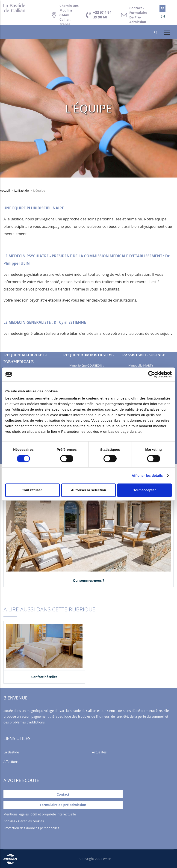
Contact (138, 15)
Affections (11, 762)
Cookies (9, 821)
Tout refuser (33, 490)
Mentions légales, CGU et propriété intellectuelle (40, 814)
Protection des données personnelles (31, 828)
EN (163, 16)
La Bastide (21, 190)
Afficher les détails (147, 475)
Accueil (5, 190)
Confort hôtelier (44, 677)
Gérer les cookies (31, 821)
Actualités (99, 752)
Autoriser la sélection (89, 490)
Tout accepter (145, 490)
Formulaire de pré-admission (63, 805)
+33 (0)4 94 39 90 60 (102, 15)
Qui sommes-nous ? (88, 580)
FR (162, 8)
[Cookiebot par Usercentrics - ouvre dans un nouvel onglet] (152, 374)
